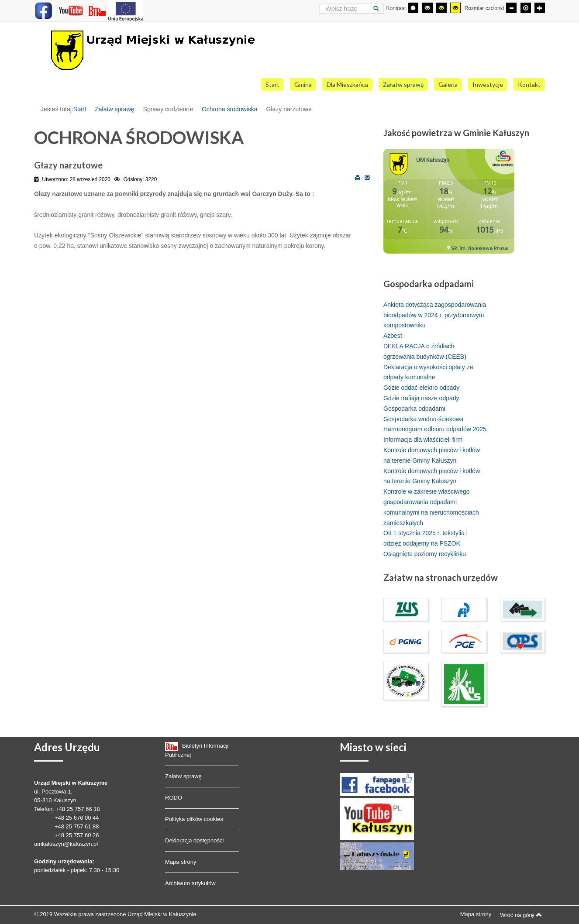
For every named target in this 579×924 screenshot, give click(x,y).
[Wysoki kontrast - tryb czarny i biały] (427, 8)
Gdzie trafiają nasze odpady (421, 398)
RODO (174, 798)
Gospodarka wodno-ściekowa (424, 419)
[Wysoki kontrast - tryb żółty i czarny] (455, 8)
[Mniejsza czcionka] (511, 8)
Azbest (393, 336)
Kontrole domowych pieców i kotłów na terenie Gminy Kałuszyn (432, 455)
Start (80, 109)
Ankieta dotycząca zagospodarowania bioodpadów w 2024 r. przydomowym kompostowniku (435, 315)
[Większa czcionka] (540, 8)
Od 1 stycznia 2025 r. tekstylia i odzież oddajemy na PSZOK (426, 538)
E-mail (367, 177)
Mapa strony (181, 862)
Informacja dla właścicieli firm (423, 440)
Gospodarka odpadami (414, 409)
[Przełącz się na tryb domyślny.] (413, 8)
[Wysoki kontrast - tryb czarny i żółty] (441, 8)
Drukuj (358, 177)
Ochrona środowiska (230, 109)
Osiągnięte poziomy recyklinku (425, 554)
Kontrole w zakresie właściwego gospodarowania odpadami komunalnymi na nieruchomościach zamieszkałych (431, 507)
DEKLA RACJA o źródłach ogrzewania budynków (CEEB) (425, 351)
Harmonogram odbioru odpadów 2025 (435, 429)
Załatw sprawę (114, 109)
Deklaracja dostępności (194, 840)
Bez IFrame (452, 206)
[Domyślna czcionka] (526, 8)
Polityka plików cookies (194, 819)
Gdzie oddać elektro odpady (421, 388)
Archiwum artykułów (190, 883)
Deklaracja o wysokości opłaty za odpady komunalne (428, 372)
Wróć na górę (521, 915)
